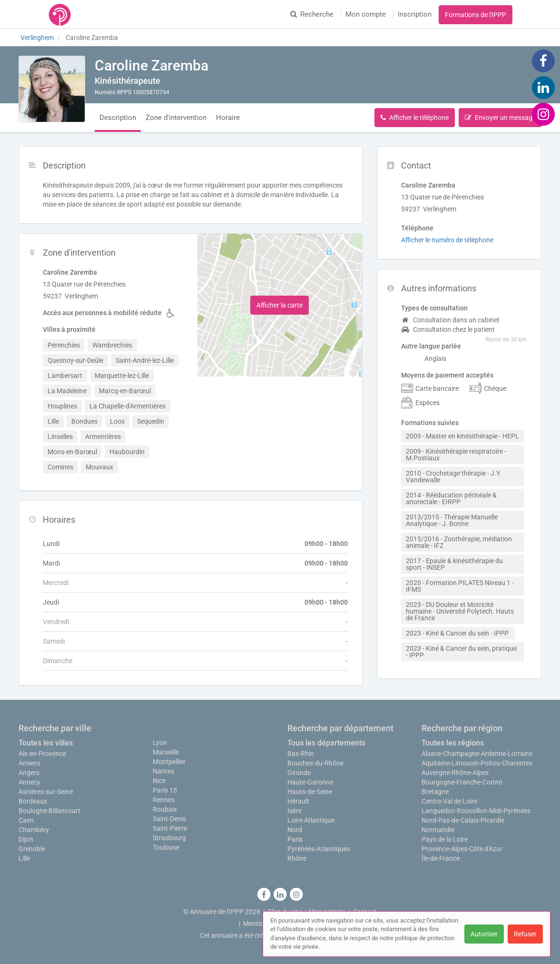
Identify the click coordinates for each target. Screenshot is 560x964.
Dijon (26, 839)
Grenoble (32, 849)
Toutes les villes (46, 743)
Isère (295, 811)
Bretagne (435, 792)
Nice (159, 781)
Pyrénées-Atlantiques (319, 849)
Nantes (163, 771)
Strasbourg (169, 838)
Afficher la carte (280, 305)
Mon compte (366, 14)
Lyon (160, 743)
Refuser (525, 934)
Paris (295, 839)
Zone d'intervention (176, 118)
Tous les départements (326, 743)
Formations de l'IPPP (476, 15)
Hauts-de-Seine (310, 792)
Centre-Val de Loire (449, 801)
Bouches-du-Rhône (315, 763)
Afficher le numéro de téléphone (447, 240)
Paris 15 (165, 790)
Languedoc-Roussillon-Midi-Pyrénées (476, 811)
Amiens (29, 763)
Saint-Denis (169, 819)
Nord (295, 830)
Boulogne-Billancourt (49, 811)
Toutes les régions (453, 743)
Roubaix (165, 809)
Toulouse (166, 847)
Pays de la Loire (445, 839)
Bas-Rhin (301, 754)
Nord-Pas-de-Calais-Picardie (463, 820)
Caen (26, 820)
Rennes (164, 800)
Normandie (438, 830)
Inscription (415, 14)
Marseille (166, 752)
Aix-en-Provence (42, 754)
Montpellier (169, 762)
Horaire (228, 118)
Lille (24, 858)
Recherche (312, 14)
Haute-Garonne (310, 782)
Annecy (29, 782)
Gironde (299, 773)
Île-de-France (441, 858)
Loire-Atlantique (311, 820)
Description (118, 118)
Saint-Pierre (170, 828)
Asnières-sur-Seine (46, 792)
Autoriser (484, 934)
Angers (29, 773)
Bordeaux (33, 801)
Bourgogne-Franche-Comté (462, 782)
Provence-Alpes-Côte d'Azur (462, 849)
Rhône (297, 858)
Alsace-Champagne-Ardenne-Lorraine (477, 754)
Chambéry (34, 830)
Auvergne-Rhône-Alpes (455, 773)
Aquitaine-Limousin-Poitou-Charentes (477, 763)
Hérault (298, 801)
